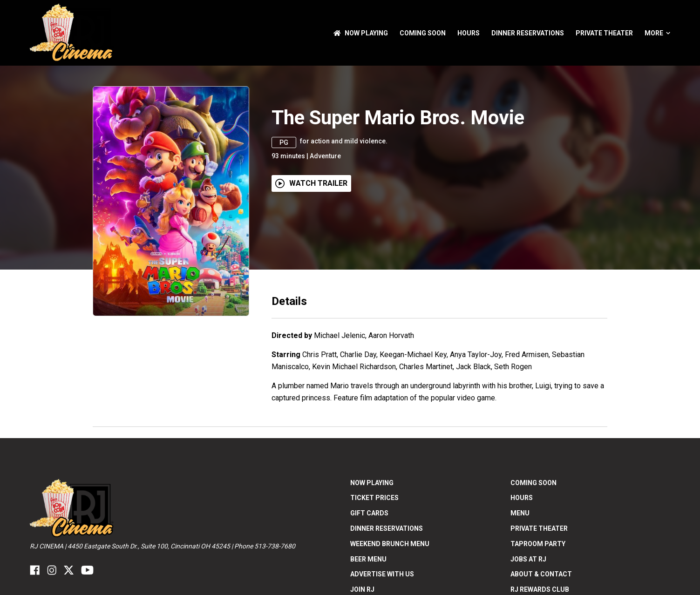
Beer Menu (368, 559)
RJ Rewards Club (540, 589)
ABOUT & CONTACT (541, 574)
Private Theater (604, 33)
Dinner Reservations (528, 33)
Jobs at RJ (528, 559)
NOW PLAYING (361, 33)
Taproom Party (538, 544)
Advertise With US (382, 574)
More (657, 33)
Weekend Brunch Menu (390, 544)
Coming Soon (423, 33)
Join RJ (362, 589)
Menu (520, 513)
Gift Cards (369, 513)
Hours (469, 33)
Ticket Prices (374, 498)
